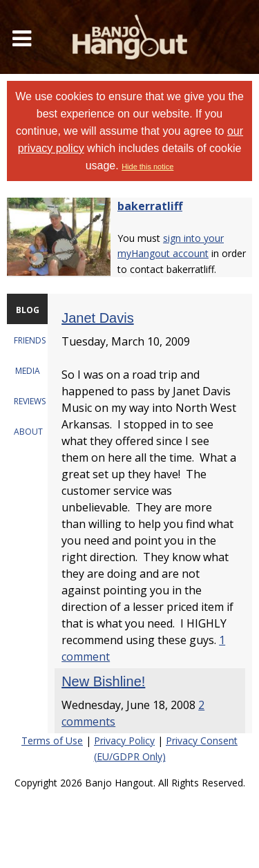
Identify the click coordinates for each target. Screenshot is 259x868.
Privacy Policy (124, 740)
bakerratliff (150, 206)
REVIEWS (30, 401)
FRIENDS (30, 340)
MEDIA (28, 371)
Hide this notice (147, 167)
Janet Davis (98, 318)
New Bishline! (103, 681)
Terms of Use (52, 740)
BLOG (28, 310)
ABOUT (28, 432)
